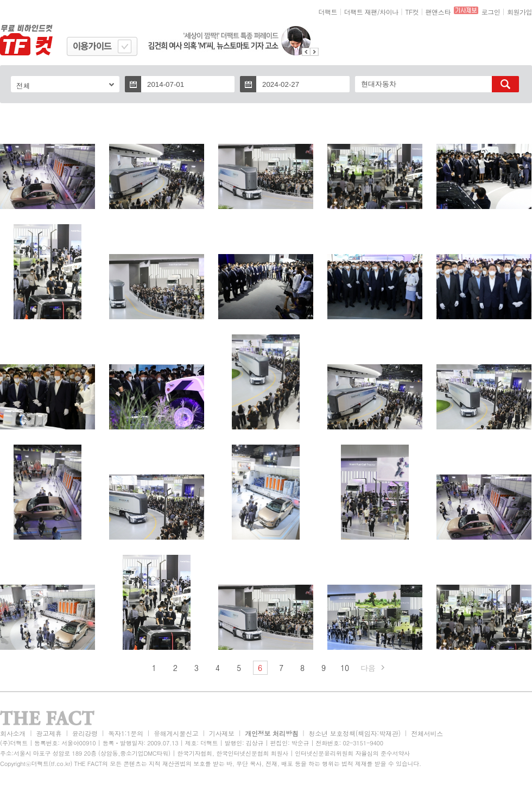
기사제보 (222, 733)
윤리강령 (85, 733)
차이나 (389, 12)
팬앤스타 (438, 12)
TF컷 (412, 12)
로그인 (491, 12)
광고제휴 (49, 733)
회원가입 (520, 12)
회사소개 (13, 733)
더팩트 (328, 12)
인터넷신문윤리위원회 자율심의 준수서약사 (352, 753)
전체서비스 (427, 733)
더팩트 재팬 (361, 12)
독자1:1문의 (126, 733)
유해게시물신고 (176, 733)
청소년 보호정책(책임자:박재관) (355, 733)
